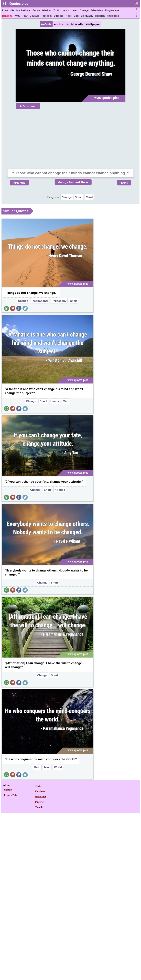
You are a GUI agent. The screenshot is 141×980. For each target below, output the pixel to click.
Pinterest (40, 802)
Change (84, 10)
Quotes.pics (19, 4)
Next (124, 183)
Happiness (113, 16)
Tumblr (39, 807)
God (76, 16)
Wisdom (47, 10)
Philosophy (59, 301)
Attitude (60, 490)
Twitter (39, 786)
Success (59, 16)
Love (5, 10)
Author (59, 24)
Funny (36, 10)
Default (46, 24)
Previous (19, 183)
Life (12, 10)
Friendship (97, 10)
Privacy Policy (11, 795)
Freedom (47, 16)
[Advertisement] (70, 137)
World (58, 767)
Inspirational (23, 10)
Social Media (75, 24)
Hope (69, 16)
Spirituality (87, 16)
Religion (100, 16)
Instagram (40, 796)
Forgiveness (112, 10)
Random (7, 16)
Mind (89, 197)
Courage (35, 16)
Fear (25, 16)
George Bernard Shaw (73, 182)
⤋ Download (28, 106)
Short (79, 197)
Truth (56, 10)
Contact (8, 790)
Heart (75, 10)
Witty (17, 16)
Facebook (40, 791)
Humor (66, 10)
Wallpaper (93, 24)
